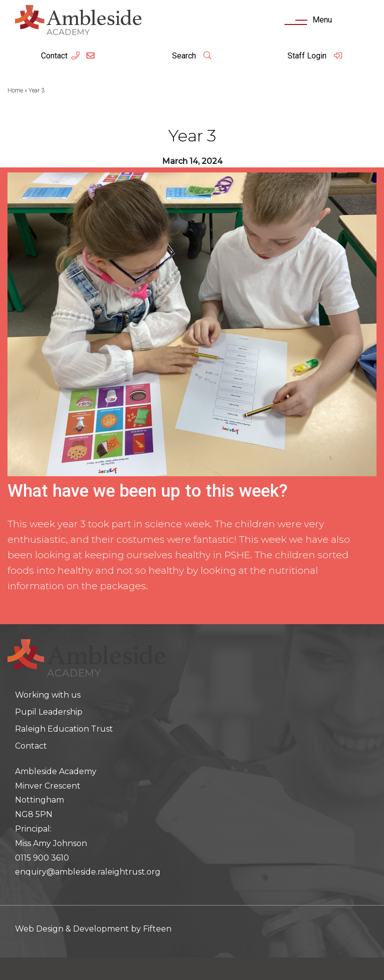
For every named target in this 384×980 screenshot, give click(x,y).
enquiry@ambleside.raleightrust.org (88, 872)
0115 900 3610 (42, 858)
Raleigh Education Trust (64, 729)
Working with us (48, 695)
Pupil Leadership (49, 712)
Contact (54, 56)
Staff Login (315, 56)
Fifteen (157, 929)
